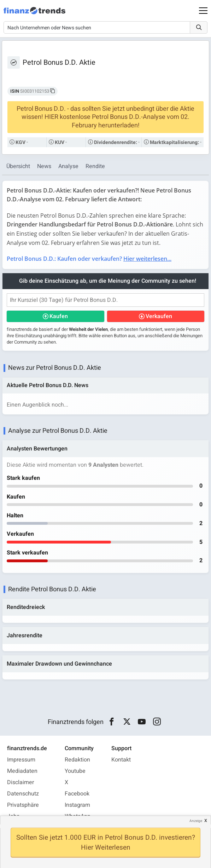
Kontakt (121, 760)
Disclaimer (20, 782)
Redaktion (77, 760)
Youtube (75, 771)
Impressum (21, 760)
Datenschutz (23, 794)
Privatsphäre (23, 805)
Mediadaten (22, 771)
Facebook (77, 794)
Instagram (77, 805)
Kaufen (59, 316)
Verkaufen (159, 316)
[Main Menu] (203, 11)
